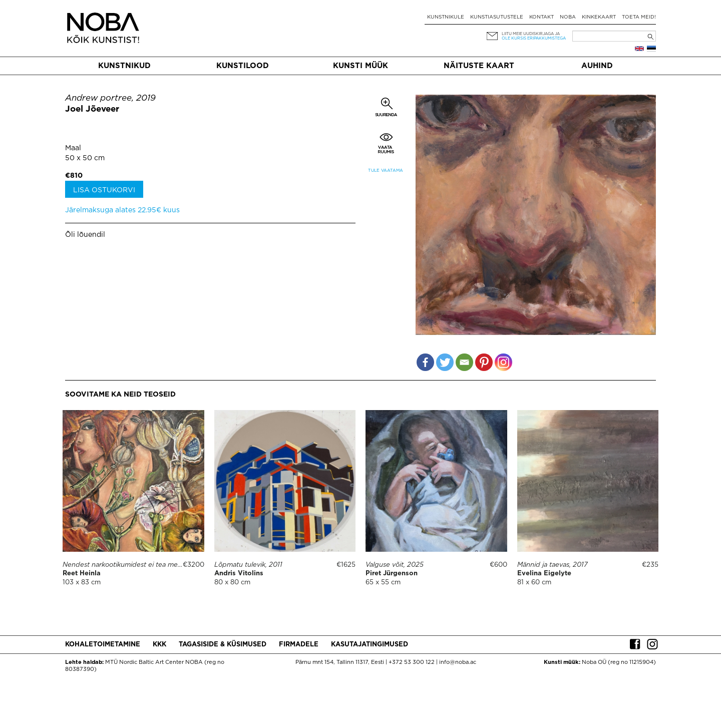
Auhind (597, 66)
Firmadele (299, 645)
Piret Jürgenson (392, 574)
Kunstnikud (124, 66)
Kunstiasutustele (497, 17)
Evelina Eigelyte (544, 574)
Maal (73, 148)
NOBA (568, 17)
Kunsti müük (360, 66)
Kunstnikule (446, 17)
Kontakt (542, 17)
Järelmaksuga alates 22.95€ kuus (122, 210)
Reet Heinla (82, 574)
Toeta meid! (639, 17)
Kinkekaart (599, 17)
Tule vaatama (386, 170)
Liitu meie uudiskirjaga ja (531, 34)
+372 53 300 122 (412, 662)
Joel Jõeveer (92, 109)
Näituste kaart (479, 66)
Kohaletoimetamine (103, 645)
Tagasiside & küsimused (223, 645)
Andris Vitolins (239, 574)
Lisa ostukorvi (104, 190)
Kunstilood (243, 66)
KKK (159, 645)
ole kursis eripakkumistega (534, 38)
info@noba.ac (458, 662)
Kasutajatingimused (370, 645)
